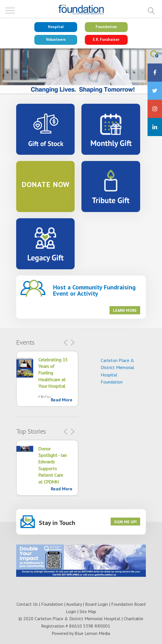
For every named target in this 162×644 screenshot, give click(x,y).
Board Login (96, 604)
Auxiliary (74, 604)
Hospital (56, 27)
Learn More (125, 310)
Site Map (88, 611)
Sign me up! (125, 522)
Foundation (106, 27)
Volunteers (56, 39)
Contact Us (27, 604)
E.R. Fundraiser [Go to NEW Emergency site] (106, 39)
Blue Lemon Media (92, 633)
